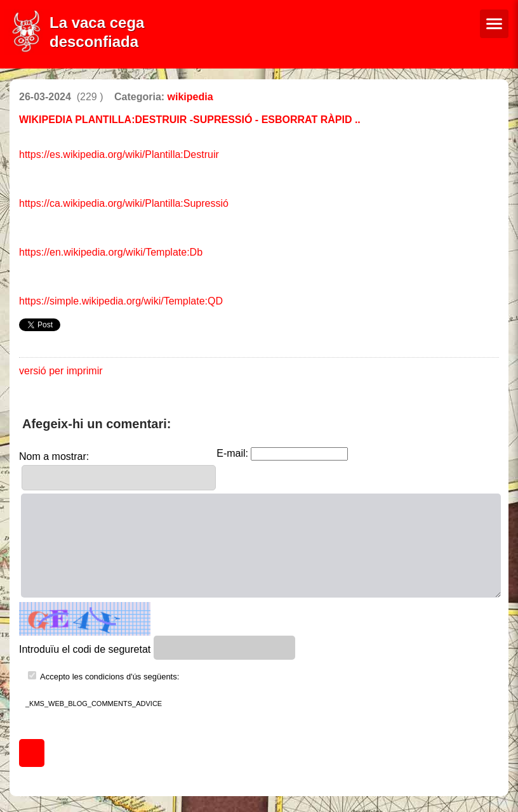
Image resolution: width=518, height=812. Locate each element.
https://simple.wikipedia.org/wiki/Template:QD (121, 301)
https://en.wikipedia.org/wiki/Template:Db (111, 252)
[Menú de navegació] (494, 24)
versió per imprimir (61, 371)
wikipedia (190, 97)
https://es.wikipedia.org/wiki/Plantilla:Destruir (119, 154)
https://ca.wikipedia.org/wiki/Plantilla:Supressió (124, 203)
